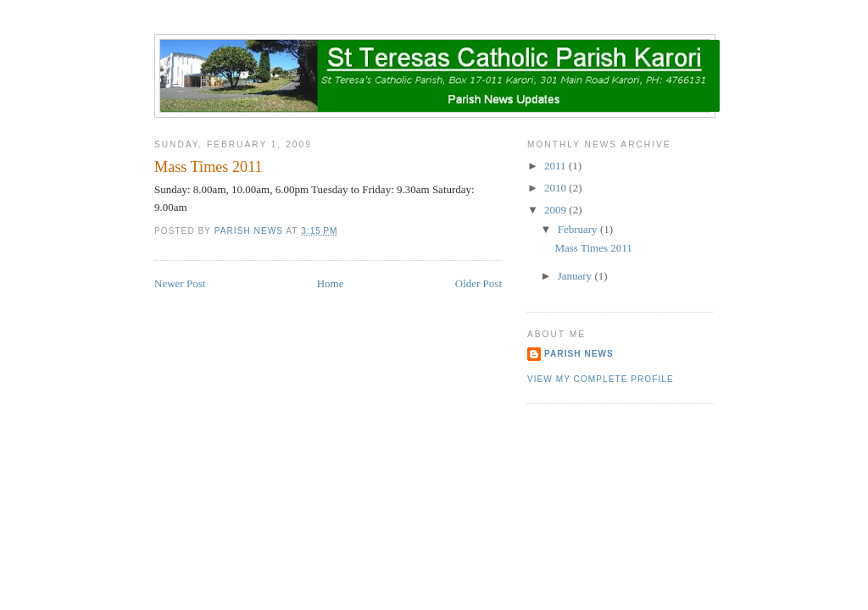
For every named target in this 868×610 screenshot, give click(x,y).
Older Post (479, 283)
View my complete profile (601, 379)
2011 (556, 166)
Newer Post (180, 283)
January (576, 276)
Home (331, 283)
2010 (556, 188)
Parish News (579, 354)
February (579, 229)
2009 (556, 210)
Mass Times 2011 (593, 248)
